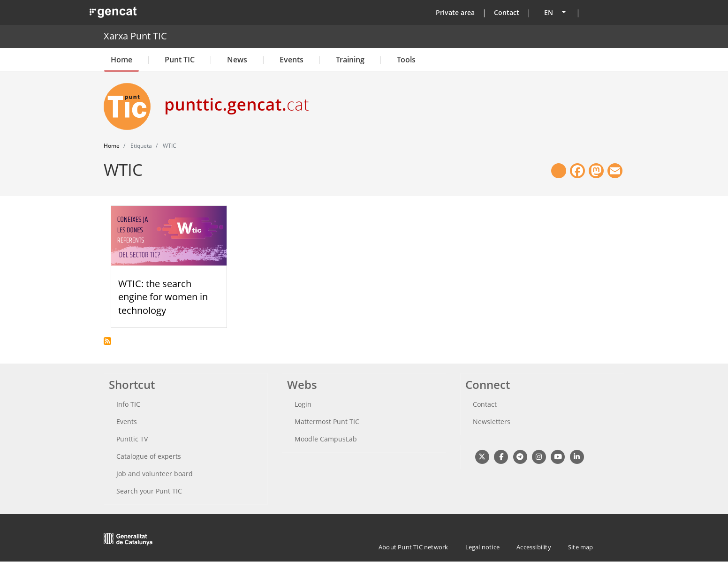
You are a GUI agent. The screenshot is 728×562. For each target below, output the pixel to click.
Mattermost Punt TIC (327, 421)
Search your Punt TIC (149, 491)
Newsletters (492, 421)
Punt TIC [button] (180, 60)
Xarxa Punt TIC (135, 36)
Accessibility (534, 547)
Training (350, 60)
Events (292, 60)
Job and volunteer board (155, 474)
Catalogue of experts (149, 456)
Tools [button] (406, 60)
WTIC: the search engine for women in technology (163, 297)
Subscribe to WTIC (107, 341)
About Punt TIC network (413, 547)
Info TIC (128, 404)
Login (303, 404)
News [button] (237, 60)
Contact (507, 12)
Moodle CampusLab (326, 439)
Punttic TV (132, 439)
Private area (455, 12)
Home (121, 60)
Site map (581, 547)
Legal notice (482, 547)
